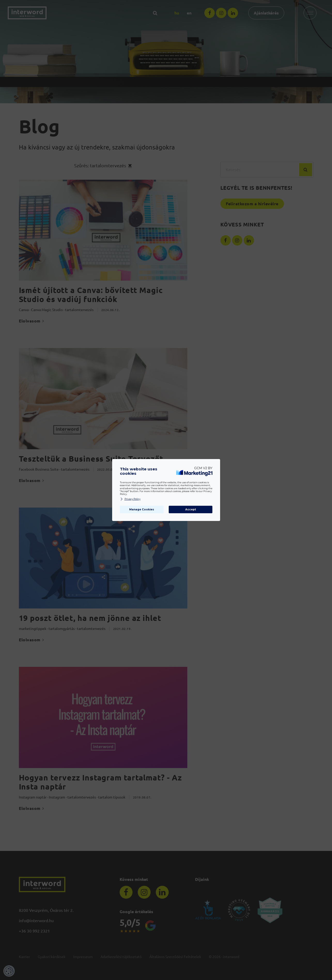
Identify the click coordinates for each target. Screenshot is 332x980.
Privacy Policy (130, 499)
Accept (191, 509)
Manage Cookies (142, 509)
